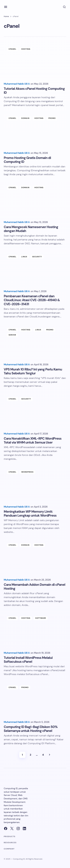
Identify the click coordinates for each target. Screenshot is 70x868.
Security (37, 257)
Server (12, 335)
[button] (6, 7)
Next (49, 755)
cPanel (12, 49)
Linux (24, 257)
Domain (25, 118)
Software (41, 618)
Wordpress (27, 472)
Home (6, 16)
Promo (52, 118)
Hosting (26, 49)
